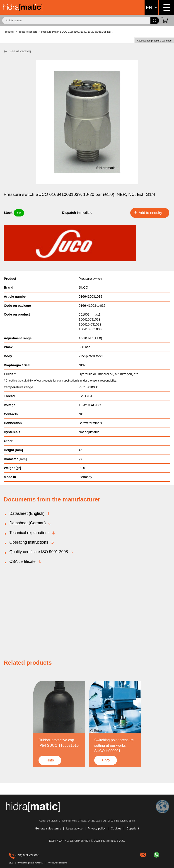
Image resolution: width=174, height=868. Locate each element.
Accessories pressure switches (154, 41)
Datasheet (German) (28, 523)
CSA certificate (23, 562)
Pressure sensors (28, 32)
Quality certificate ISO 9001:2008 (39, 552)
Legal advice (74, 829)
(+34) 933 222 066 (16, 855)
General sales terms (48, 829)
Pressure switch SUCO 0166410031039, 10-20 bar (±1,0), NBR (77, 32)
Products (9, 32)
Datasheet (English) (27, 513)
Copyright (133, 829)
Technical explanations (30, 533)
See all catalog (20, 51)
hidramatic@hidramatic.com (143, 854)
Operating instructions (29, 542)
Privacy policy (97, 829)
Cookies (116, 829)
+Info (50, 760)
